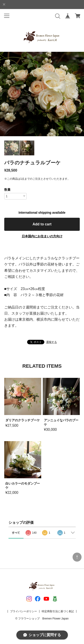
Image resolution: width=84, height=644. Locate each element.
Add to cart (42, 224)
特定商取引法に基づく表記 (58, 611)
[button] (79, 94)
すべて (16, 533)
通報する (52, 342)
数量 (7, 190)
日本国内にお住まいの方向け (42, 236)
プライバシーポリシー (24, 611)
